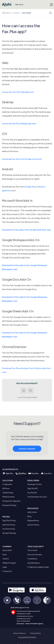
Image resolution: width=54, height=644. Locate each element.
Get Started (27, 13)
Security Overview (35, 554)
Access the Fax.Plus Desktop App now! (19, 124)
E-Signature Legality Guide (38, 567)
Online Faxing (8, 493)
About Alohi (7, 550)
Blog (29, 516)
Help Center (6, 13)
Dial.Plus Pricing (9, 525)
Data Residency (34, 563)
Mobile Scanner (9, 497)
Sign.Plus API (33, 488)
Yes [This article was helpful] (24, 391)
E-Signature (7, 484)
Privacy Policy (36, 633)
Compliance (32, 559)
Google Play (30, 187)
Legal (5, 567)
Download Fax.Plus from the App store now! (22, 159)
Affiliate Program (9, 563)
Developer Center (35, 484)
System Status (33, 525)
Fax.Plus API (32, 493)
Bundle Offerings (9, 533)
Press (5, 554)
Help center (19, 5)
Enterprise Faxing (9, 505)
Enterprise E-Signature (12, 501)
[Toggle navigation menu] (51, 4)
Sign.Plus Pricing (9, 520)
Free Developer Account (37, 497)
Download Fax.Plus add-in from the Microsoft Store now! (26, 230)
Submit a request (27, 450)
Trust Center (32, 550)
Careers (6, 559)
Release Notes (33, 520)
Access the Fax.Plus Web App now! (18, 92)
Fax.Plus (16, 13)
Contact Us (7, 571)
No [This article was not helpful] (30, 391)
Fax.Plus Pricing (9, 529)
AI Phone (6, 488)
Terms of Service (19, 633)
